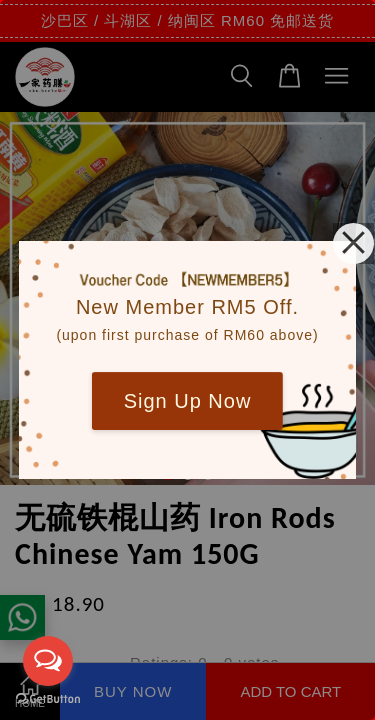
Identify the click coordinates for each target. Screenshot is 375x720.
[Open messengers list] (48, 661)
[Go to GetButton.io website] (48, 699)
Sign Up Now (188, 401)
